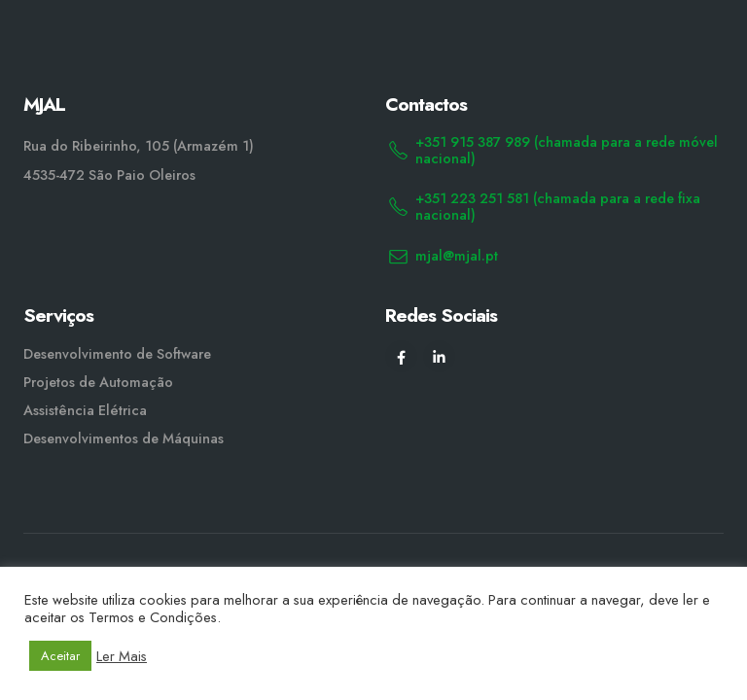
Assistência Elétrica (85, 410)
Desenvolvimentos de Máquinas (124, 438)
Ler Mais (122, 656)
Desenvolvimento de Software (117, 354)
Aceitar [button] (60, 656)
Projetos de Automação (98, 382)
